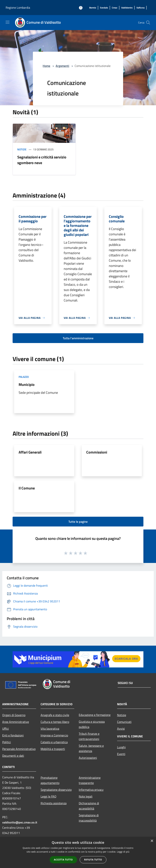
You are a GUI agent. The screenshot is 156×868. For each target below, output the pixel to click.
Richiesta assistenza (54, 803)
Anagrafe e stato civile (55, 715)
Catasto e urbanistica (54, 742)
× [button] (152, 841)
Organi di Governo (14, 715)
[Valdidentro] (127, 8)
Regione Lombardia (18, 8)
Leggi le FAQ (48, 796)
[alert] (78, 852)
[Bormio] (93, 8)
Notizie (22, 149)
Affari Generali (30, 452)
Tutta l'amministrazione (78, 338)
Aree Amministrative (16, 722)
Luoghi (121, 747)
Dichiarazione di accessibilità (89, 806)
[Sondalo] (104, 8)
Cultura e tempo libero (55, 722)
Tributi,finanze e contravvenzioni (89, 736)
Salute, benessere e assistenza (91, 748)
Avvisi (121, 729)
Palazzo (24, 377)
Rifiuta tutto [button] (93, 860)
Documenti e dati (13, 756)
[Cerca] (148, 23)
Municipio (27, 384)
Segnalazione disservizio (56, 790)
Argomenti (62, 66)
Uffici (6, 729)
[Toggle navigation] (8, 22)
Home (46, 66)
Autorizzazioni (88, 758)
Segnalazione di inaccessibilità (89, 818)
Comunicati (124, 722)
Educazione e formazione (95, 715)
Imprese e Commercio (54, 735)
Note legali (86, 796)
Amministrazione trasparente (90, 780)
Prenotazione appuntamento (50, 780)
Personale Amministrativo (19, 749)
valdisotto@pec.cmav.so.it (20, 822)
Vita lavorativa (50, 729)
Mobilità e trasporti (53, 749)
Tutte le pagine (78, 522)
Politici (7, 742)
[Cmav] (115, 8)
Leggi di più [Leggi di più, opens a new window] (123, 852)
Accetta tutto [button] (63, 860)
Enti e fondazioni (13, 735)
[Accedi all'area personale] (81, 8)
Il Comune (27, 488)
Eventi (121, 754)
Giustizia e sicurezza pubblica (92, 724)
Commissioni (97, 452)
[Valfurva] (140, 8)
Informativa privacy (91, 790)
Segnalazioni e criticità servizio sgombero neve (42, 160)
